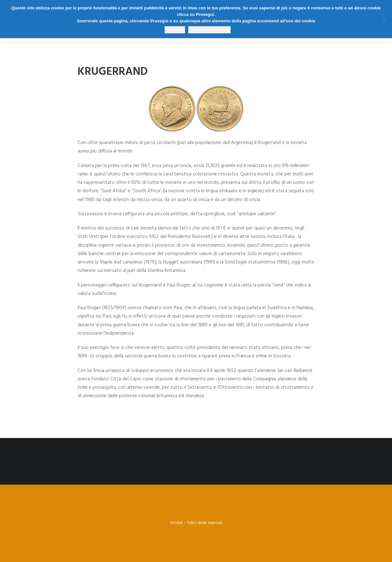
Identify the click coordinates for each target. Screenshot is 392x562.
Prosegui (175, 30)
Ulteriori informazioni (209, 30)
